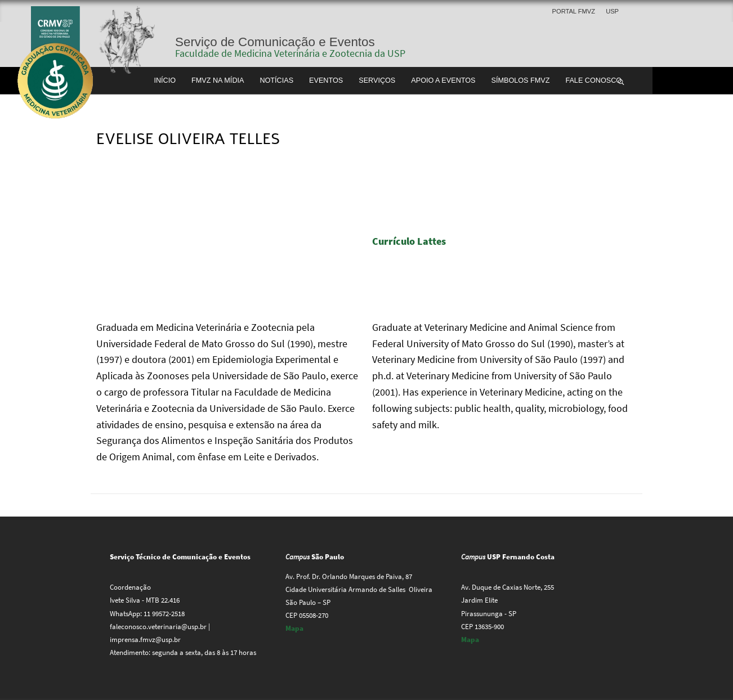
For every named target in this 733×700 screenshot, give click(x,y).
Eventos (326, 80)
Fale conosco (593, 80)
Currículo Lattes (410, 241)
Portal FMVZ (574, 11)
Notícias (276, 80)
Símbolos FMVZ (521, 80)
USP (612, 11)
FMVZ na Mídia (218, 80)
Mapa (294, 628)
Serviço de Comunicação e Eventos (275, 42)
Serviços (377, 80)
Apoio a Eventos (443, 80)
